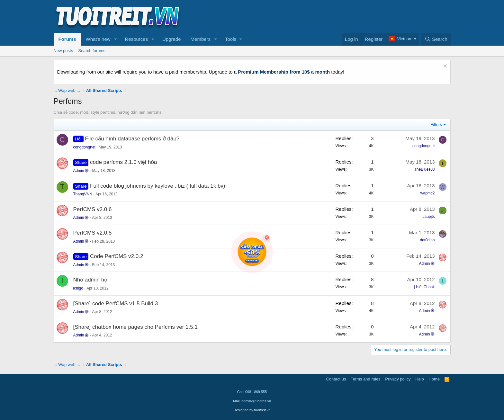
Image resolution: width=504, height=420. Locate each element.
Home (434, 379)
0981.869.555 (256, 392)
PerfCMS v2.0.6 (93, 209)
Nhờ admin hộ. (91, 280)
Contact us (336, 379)
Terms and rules (365, 379)
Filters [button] (436, 125)
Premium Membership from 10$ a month (284, 72)
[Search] (436, 39)
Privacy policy (398, 379)
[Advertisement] (334, 16)
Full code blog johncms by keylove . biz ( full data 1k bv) (157, 186)
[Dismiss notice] (444, 67)
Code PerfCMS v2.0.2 (117, 256)
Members (201, 39)
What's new (98, 39)
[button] (115, 39)
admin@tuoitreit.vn (256, 401)
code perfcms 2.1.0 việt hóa (123, 162)
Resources (136, 39)
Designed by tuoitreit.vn (252, 410)
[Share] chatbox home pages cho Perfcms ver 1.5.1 (135, 327)
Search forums (92, 51)
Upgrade (172, 39)
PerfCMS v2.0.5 (93, 233)
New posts (63, 51)
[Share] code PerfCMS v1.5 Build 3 (116, 304)
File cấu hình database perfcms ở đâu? (132, 139)
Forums (67, 39)
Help (420, 379)
